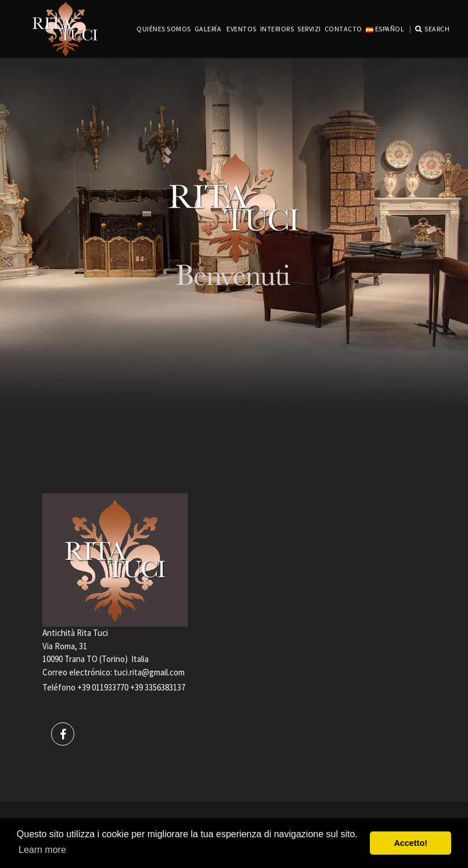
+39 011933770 (103, 687)
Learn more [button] (42, 850)
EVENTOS (242, 29)
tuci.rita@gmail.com (149, 672)
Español (385, 29)
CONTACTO (343, 29)
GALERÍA (208, 29)
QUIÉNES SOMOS (164, 29)
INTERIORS (277, 29)
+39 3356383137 (158, 687)
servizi (309, 29)
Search (433, 29)
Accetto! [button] (411, 843)
